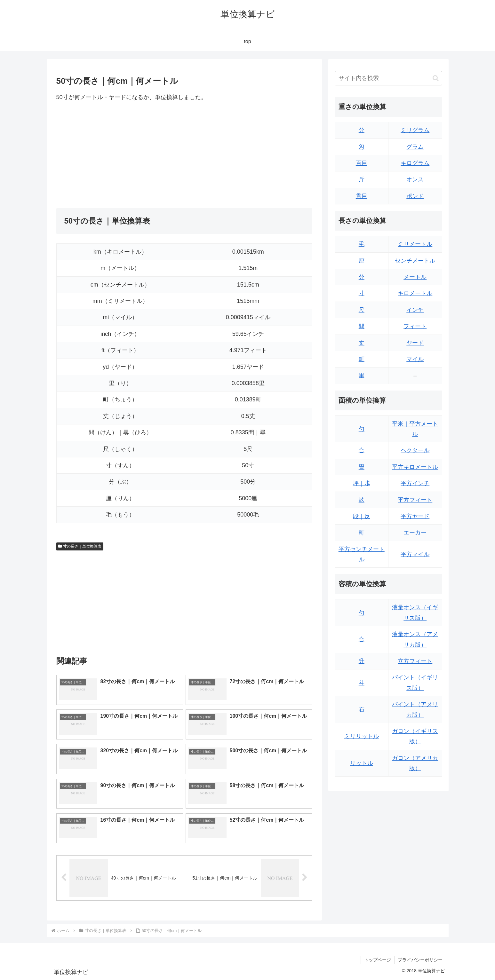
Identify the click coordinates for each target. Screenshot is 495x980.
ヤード (415, 343)
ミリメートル (415, 244)
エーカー (415, 533)
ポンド (415, 196)
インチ (415, 310)
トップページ (378, 960)
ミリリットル (362, 736)
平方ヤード (415, 516)
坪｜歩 (362, 483)
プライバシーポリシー (420, 960)
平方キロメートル (415, 467)
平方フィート (415, 500)
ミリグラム (415, 130)
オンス (415, 179)
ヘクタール (415, 450)
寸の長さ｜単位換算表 (80, 546)
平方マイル (415, 554)
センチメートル (415, 261)
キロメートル (415, 293)
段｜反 (362, 516)
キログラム (415, 163)
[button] (436, 78)
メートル (415, 277)
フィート (415, 326)
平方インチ (415, 483)
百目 (362, 163)
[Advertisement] (120, 155)
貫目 (362, 196)
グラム (415, 147)
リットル (362, 763)
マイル (415, 359)
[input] (388, 78)
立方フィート (415, 661)
